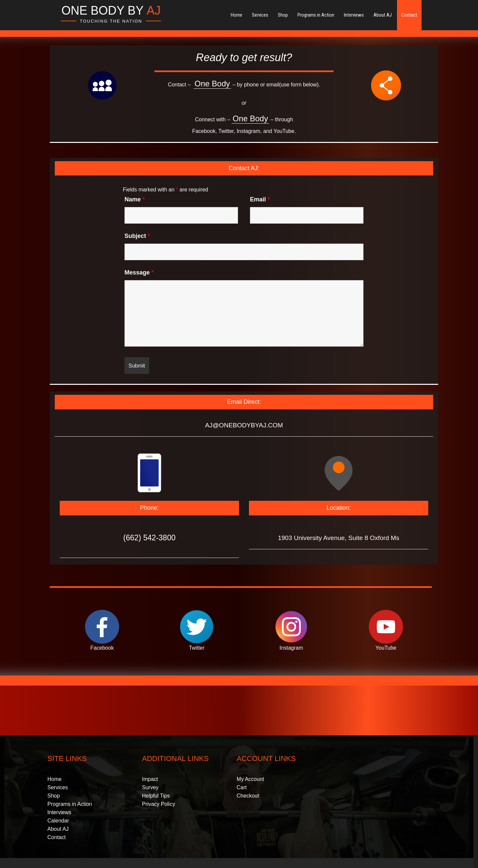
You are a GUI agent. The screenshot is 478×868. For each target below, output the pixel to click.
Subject (137, 236)
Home (237, 15)
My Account (250, 779)
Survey (150, 787)
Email (260, 199)
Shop (283, 15)
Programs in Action (316, 15)
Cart (242, 787)
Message (139, 272)
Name (135, 199)
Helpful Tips (156, 796)
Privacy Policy (159, 804)
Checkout (248, 796)
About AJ (383, 15)
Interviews (354, 15)
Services (260, 15)
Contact (409, 15)
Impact (150, 779)
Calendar (58, 821)
